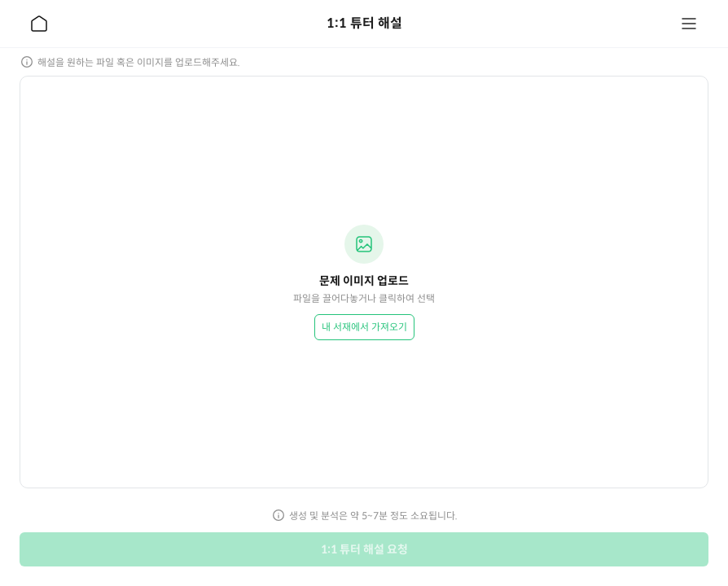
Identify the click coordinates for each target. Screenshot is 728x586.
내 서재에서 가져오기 (364, 327)
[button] (364, 282)
